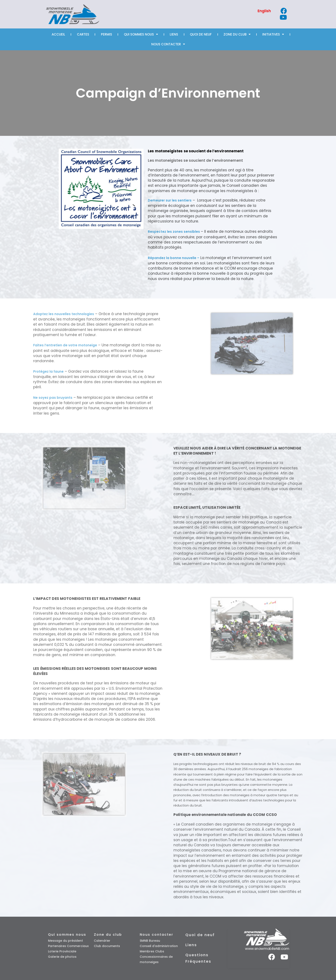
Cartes (83, 34)
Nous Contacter (168, 44)
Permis (106, 34)
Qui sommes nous (141, 34)
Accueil (58, 34)
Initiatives (273, 34)
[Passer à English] (264, 11)
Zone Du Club (237, 34)
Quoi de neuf (201, 34)
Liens (174, 34)
